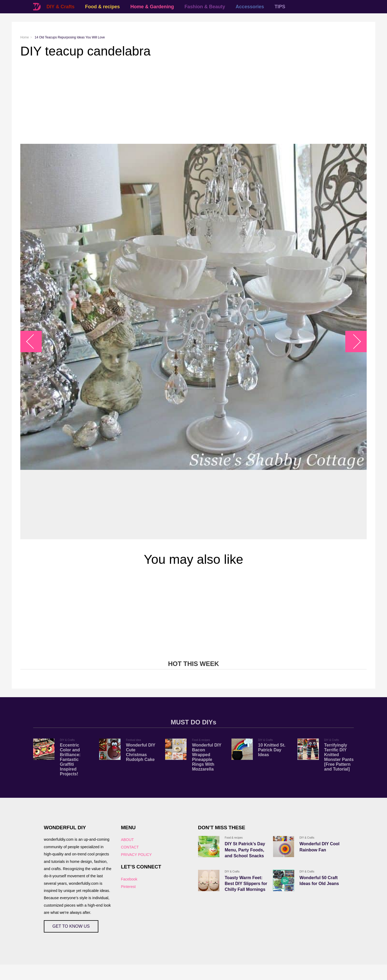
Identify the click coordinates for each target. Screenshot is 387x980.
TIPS (280, 7)
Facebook (129, 879)
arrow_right (353, 342)
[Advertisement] (181, 101)
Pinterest (128, 887)
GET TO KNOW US (71, 926)
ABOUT (127, 840)
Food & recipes (102, 7)
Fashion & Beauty (205, 7)
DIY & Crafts (61, 7)
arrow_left (34, 342)
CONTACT (130, 847)
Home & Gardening (152, 7)
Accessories (250, 7)
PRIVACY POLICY (136, 855)
